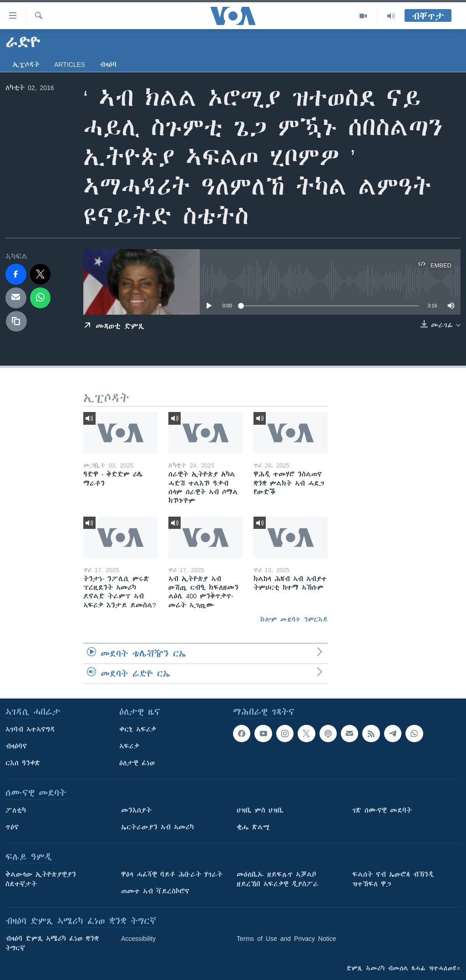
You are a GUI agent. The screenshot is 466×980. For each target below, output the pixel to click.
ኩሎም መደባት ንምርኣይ (294, 619)
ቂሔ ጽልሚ (253, 827)
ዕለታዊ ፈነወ (137, 763)
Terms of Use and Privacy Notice (286, 939)
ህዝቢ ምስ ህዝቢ (260, 810)
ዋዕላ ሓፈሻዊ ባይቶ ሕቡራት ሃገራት (172, 874)
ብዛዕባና (16, 746)
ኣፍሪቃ (129, 746)
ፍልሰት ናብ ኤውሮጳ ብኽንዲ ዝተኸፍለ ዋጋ (393, 879)
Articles (70, 65)
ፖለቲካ (16, 810)
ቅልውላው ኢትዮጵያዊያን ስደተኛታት (41, 879)
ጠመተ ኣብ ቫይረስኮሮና (155, 891)
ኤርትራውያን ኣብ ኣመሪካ (157, 827)
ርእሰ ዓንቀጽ (23, 763)
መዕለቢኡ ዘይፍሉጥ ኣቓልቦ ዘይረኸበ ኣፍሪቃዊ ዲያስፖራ (278, 879)
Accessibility (138, 939)
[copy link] (16, 322)
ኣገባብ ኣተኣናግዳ (30, 729)
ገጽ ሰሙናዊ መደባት (382, 810)
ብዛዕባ (108, 65)
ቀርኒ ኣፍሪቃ (138, 729)
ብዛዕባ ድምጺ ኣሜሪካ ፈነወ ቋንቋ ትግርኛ (52, 943)
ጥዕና (12, 827)
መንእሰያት (136, 810)
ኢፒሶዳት (26, 65)
